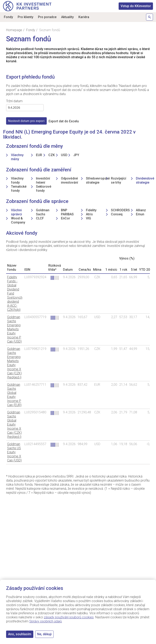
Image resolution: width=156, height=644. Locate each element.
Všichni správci (16, 212)
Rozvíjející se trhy (119, 180)
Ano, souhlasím (20, 634)
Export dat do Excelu (64, 121)
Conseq (117, 214)
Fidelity (91, 210)
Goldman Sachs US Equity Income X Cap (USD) (14, 452)
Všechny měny (17, 157)
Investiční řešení (43, 180)
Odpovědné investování (69, 180)
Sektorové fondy (44, 189)
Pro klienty (25, 17)
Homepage (14, 30)
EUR (39, 155)
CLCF (40, 218)
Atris (89, 214)
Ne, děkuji (44, 634)
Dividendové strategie (145, 180)
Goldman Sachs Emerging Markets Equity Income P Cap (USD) (14, 329)
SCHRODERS (120, 210)
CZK (52, 155)
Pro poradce (47, 17)
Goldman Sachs (43, 212)
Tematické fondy (19, 189)
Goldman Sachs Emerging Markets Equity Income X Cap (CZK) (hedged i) (14, 363)
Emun (140, 214)
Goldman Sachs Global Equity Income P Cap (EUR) (14, 395)
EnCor (66, 218)
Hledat (149, 17)
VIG (88, 218)
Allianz (141, 210)
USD (64, 155)
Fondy (8, 17)
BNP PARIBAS (67, 212)
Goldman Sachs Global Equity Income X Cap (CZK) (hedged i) (14, 424)
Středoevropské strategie (98, 180)
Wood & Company (18, 220)
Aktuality (67, 17)
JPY (76, 155)
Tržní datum (14, 101)
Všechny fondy (17, 180)
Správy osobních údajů (45, 621)
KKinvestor (136, 6)
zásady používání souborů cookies (69, 617)
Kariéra (84, 17)
